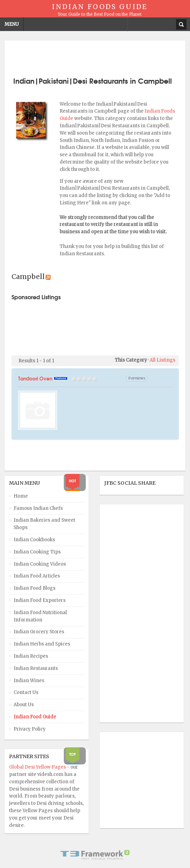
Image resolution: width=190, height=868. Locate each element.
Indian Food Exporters (40, 600)
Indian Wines (29, 681)
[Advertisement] (95, 58)
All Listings (162, 360)
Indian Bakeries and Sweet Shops (44, 524)
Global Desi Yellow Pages (38, 767)
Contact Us (26, 692)
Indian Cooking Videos (40, 564)
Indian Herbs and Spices (42, 644)
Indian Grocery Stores (39, 632)
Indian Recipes (31, 656)
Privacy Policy (30, 729)
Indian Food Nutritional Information (40, 616)
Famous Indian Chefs (38, 508)
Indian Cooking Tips (37, 552)
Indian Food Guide (35, 717)
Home (21, 496)
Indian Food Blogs (35, 588)
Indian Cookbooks (34, 540)
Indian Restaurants (36, 668)
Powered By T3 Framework (95, 855)
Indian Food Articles (37, 576)
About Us (24, 705)
